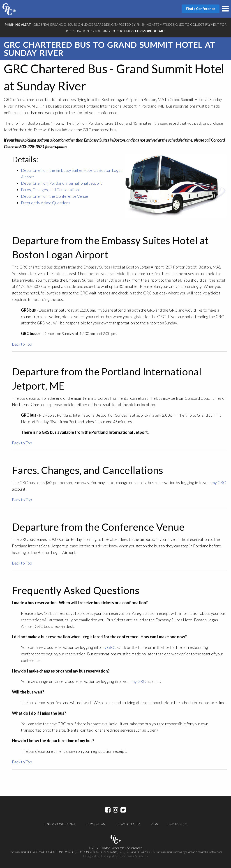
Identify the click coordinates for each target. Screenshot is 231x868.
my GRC (219, 483)
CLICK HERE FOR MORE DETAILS (141, 31)
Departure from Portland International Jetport (61, 183)
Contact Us (177, 824)
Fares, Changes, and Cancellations (51, 190)
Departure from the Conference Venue (55, 196)
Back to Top (22, 344)
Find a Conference (60, 824)
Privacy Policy (128, 824)
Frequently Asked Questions (46, 203)
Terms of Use (96, 824)
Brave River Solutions (133, 856)
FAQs (154, 824)
